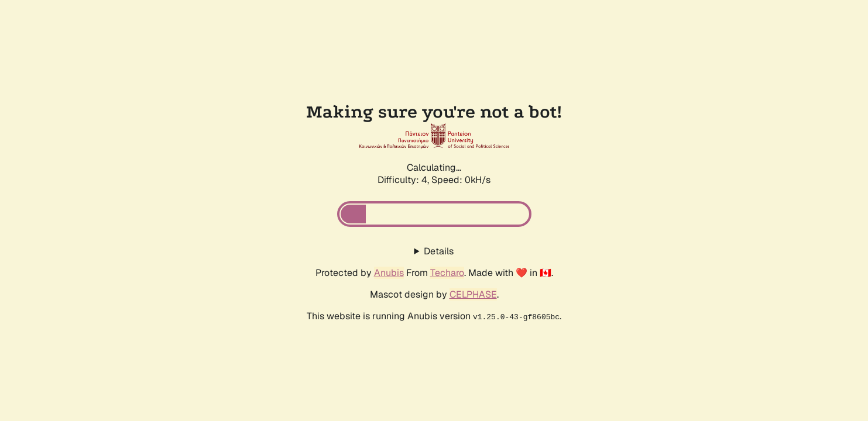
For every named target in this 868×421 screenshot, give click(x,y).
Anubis (389, 273)
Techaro (447, 273)
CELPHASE (473, 294)
